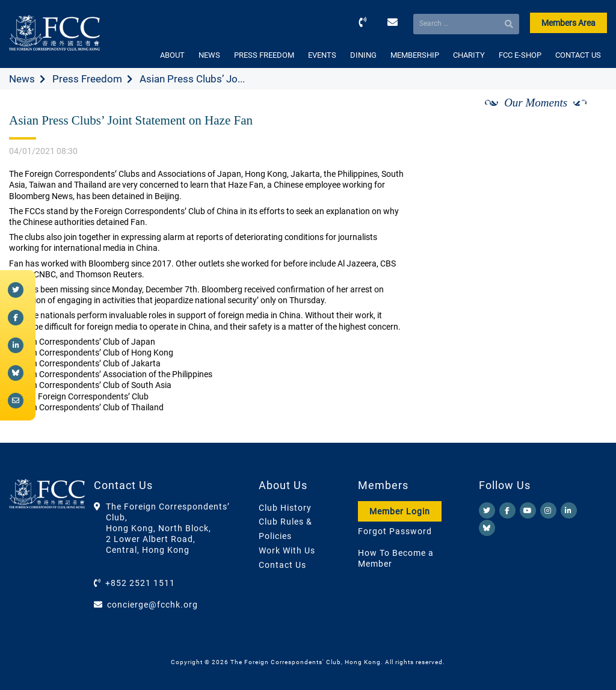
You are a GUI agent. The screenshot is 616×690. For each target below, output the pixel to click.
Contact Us (282, 565)
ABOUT (172, 55)
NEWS (209, 55)
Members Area (568, 23)
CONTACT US (578, 55)
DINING (363, 55)
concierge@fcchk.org (152, 605)
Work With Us (287, 550)
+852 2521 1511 (140, 583)
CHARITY (469, 55)
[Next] (585, 116)
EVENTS (322, 55)
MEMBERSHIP (415, 55)
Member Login (400, 511)
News (22, 79)
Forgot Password (395, 531)
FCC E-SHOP (520, 55)
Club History (285, 508)
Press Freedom (87, 79)
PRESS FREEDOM (264, 55)
